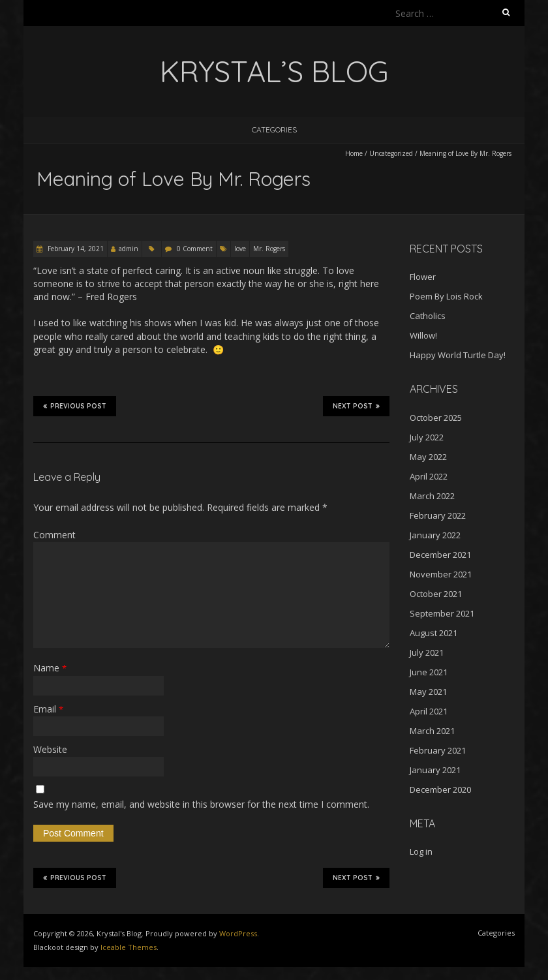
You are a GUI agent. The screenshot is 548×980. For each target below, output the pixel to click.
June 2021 (429, 672)
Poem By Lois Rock (446, 296)
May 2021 (428, 692)
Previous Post (75, 406)
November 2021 (441, 574)
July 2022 (427, 437)
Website (50, 749)
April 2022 (429, 476)
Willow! (423, 335)
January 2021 (435, 770)
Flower (423, 277)
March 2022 (432, 496)
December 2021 (440, 555)
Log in (421, 851)
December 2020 (440, 789)
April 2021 (429, 711)
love (240, 249)
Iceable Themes (129, 947)
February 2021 (438, 750)
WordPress (238, 933)
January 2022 (435, 535)
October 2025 (436, 418)
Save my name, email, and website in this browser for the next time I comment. (201, 804)
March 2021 (432, 731)
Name (50, 668)
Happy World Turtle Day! (458, 355)
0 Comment (195, 249)
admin (129, 249)
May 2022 (428, 457)
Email (48, 709)
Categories (274, 130)
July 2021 (427, 652)
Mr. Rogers (269, 249)
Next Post (356, 406)
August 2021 (434, 633)
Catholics (428, 316)
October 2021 (436, 594)
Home (354, 153)
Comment (54, 535)
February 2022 (438, 515)
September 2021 (442, 613)
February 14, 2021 (75, 249)
